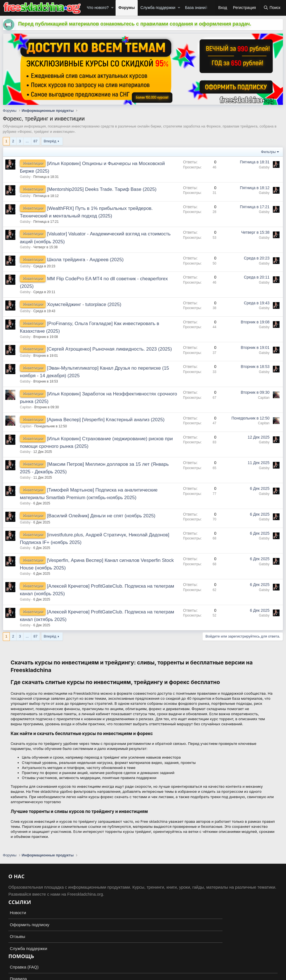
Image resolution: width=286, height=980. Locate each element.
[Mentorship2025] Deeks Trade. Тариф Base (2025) (102, 189)
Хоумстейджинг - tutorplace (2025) (84, 304)
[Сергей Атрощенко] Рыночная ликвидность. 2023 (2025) (109, 349)
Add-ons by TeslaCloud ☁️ (143, 970)
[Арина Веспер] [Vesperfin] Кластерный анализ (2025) (106, 420)
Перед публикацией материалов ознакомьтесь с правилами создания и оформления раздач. (135, 24)
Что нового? (98, 8)
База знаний (196, 8)
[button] (112, 8)
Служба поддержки (158, 8)
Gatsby (25, 177)
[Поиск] (272, 8)
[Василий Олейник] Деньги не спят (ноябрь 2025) (101, 516)
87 (36, 141)
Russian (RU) (17, 960)
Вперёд (50, 141)
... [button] (27, 141)
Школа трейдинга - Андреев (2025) (85, 260)
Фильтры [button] (268, 152)
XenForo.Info (35, 975)
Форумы (127, 8)
